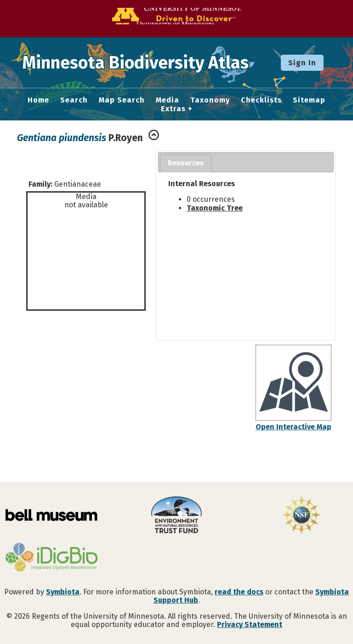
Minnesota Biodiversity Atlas (143, 63)
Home (38, 100)
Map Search (122, 100)
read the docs (239, 592)
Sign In (302, 63)
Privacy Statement (250, 624)
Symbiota (63, 592)
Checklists (261, 100)
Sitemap (309, 100)
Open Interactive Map (293, 427)
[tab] (186, 163)
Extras (173, 109)
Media (168, 100)
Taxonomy (210, 100)
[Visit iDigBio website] (51, 558)
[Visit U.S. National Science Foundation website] (302, 516)
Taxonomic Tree (215, 208)
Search (74, 100)
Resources (186, 163)
